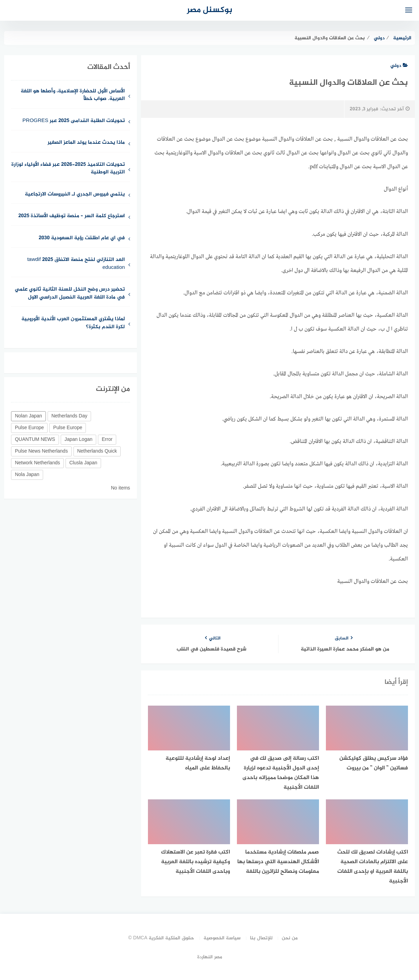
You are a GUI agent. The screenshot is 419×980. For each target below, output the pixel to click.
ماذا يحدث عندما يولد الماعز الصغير (86, 143)
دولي (399, 66)
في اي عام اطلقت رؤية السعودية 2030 (82, 238)
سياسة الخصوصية (222, 938)
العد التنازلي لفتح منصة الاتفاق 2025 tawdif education (76, 264)
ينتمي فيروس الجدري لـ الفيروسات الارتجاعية (75, 195)
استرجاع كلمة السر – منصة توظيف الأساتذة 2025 (72, 216)
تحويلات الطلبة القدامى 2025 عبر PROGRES (74, 121)
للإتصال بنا (261, 938)
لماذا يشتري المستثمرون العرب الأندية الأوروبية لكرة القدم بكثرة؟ (73, 323)
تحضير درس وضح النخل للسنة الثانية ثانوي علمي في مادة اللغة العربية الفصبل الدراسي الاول (70, 294)
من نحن (290, 938)
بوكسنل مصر (210, 10)
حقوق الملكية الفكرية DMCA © (161, 938)
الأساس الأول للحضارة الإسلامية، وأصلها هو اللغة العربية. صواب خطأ (73, 95)
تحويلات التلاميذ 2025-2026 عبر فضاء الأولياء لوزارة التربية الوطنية (68, 169)
